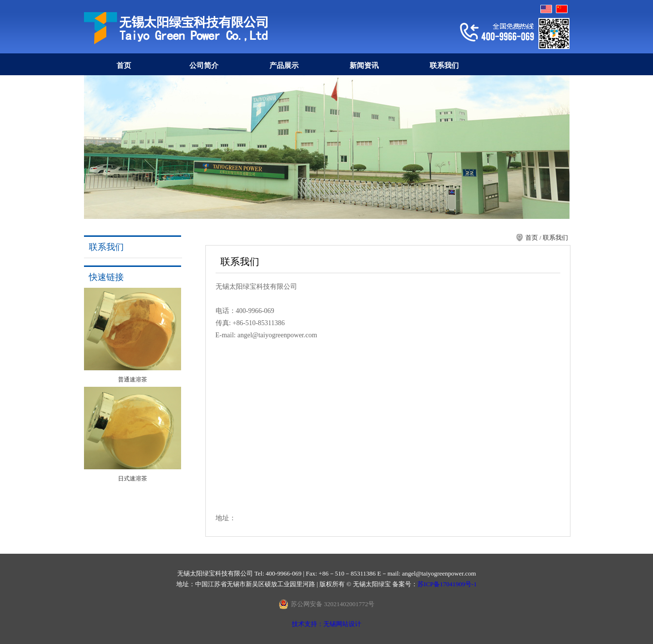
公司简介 (204, 66)
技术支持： (308, 624)
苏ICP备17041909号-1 (447, 584)
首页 (124, 66)
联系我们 (444, 66)
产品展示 (284, 66)
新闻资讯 (364, 66)
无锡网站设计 (342, 624)
